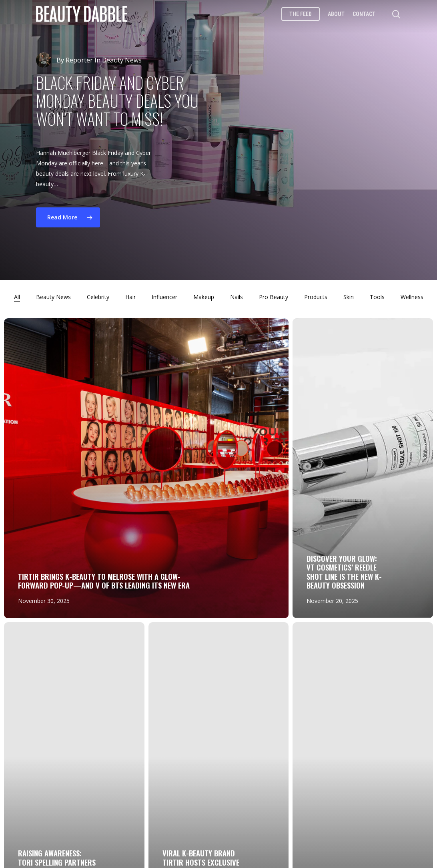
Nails (237, 297)
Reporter (79, 60)
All (17, 297)
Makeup (204, 297)
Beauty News (53, 297)
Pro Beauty (274, 297)
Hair (130, 297)
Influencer (164, 297)
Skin (349, 297)
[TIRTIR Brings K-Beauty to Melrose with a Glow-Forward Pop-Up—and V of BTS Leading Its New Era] (146, 468)
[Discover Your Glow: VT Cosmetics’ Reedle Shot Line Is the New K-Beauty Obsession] (363, 468)
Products (316, 297)
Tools (377, 297)
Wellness (412, 297)
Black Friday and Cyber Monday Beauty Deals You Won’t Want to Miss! (117, 100)
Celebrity (98, 297)
